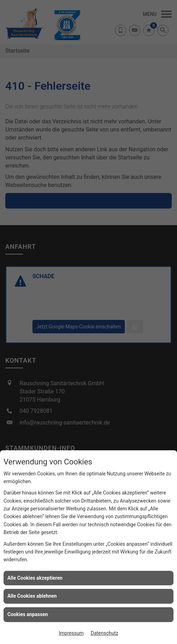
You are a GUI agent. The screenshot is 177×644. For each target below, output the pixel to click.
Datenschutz (104, 633)
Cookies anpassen (28, 614)
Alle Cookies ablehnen (32, 596)
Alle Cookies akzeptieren (35, 578)
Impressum (71, 633)
